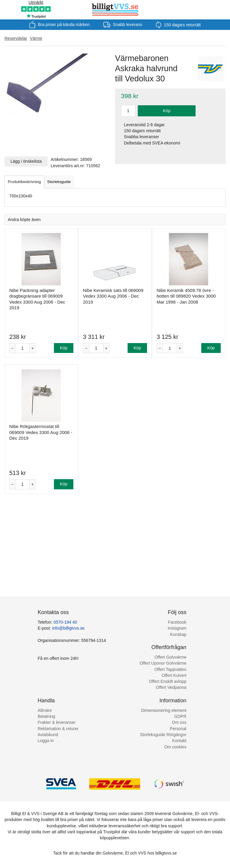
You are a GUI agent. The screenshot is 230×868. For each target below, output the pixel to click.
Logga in (46, 741)
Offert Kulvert (174, 675)
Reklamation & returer (58, 729)
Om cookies (175, 747)
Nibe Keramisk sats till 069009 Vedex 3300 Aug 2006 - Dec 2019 (113, 296)
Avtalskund (48, 735)
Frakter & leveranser (57, 722)
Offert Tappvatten (170, 669)
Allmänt (45, 710)
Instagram (177, 628)
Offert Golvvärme (170, 657)
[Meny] (7, 10)
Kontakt (179, 741)
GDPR (180, 716)
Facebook (177, 622)
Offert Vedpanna (171, 687)
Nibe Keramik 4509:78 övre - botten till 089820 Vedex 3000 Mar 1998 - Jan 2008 (186, 296)
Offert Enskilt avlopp (168, 681)
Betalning (46, 716)
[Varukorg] (223, 10)
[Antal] (22, 348)
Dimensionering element (164, 710)
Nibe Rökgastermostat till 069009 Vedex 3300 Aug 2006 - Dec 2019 (41, 432)
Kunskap (178, 634)
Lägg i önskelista (26, 161)
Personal (178, 729)
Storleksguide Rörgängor (163, 735)
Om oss (179, 722)
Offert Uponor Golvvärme (163, 663)
